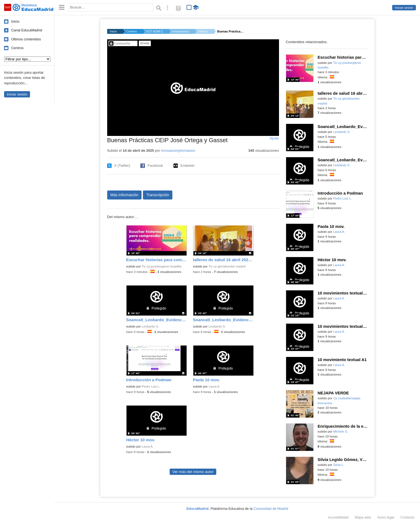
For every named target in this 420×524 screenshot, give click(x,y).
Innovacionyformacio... (181, 31)
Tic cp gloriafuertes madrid (227, 266)
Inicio (15, 21)
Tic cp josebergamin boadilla (161, 266)
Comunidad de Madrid (271, 509)
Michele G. (341, 431)
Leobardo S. (150, 326)
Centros (17, 48)
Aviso (386, 517)
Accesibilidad (338, 517)
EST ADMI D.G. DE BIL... (155, 31)
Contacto (407, 517)
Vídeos (203, 31)
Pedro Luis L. (151, 386)
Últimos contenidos (26, 39)
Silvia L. (339, 465)
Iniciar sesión (404, 8)
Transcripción (158, 195)
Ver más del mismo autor (193, 472)
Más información (124, 195)
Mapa (363, 517)
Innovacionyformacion (178, 151)
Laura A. (214, 386)
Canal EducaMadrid (27, 30)
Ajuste (274, 138)
